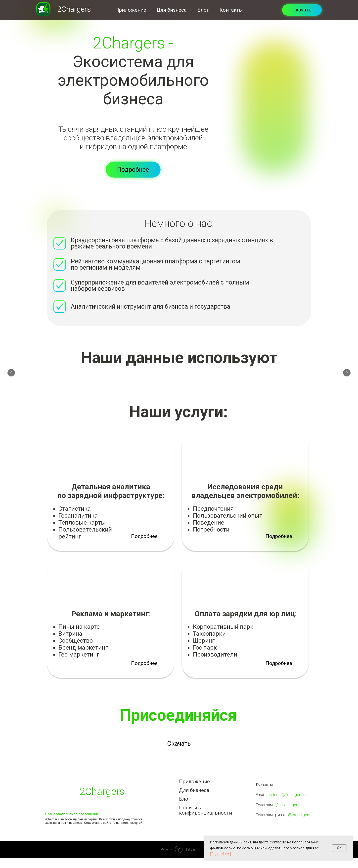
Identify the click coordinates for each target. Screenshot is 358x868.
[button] (133, 170)
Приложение (131, 10)
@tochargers (299, 815)
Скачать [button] (302, 10)
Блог (203, 10)
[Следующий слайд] (347, 374)
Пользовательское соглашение (72, 814)
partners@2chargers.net (288, 795)
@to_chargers (288, 805)
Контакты (231, 10)
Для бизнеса (171, 10)
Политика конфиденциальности (205, 810)
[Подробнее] (221, 854)
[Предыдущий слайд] (11, 374)
